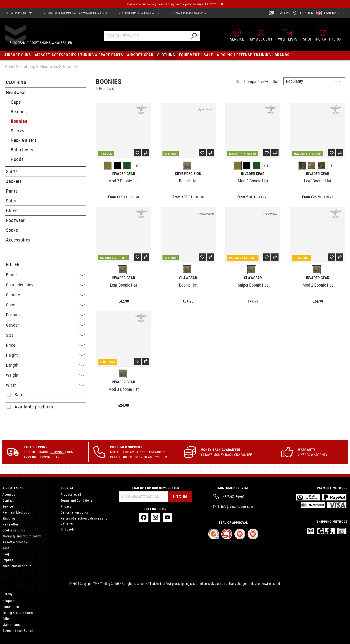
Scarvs (18, 131)
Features (46, 315)
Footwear (15, 220)
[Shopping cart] (322, 36)
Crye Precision (188, 174)
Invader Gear (123, 174)
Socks (12, 230)
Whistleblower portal (17, 566)
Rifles (6, 619)
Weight (46, 375)
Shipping (57, 452)
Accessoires (18, 240)
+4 (331, 165)
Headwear (16, 92)
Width (46, 385)
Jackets (14, 181)
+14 (137, 165)
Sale (19, 395)
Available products (34, 407)
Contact (8, 500)
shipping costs (188, 584)
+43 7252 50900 (233, 497)
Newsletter (10, 524)
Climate (46, 295)
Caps (16, 102)
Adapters (9, 601)
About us (9, 494)
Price (46, 345)
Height (46, 355)
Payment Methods (16, 512)
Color (46, 305)
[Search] (198, 37)
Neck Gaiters (24, 140)
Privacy (66, 506)
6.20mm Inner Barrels (18, 631)
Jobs (6, 548)
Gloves (13, 210)
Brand (46, 275)
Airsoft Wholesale (15, 542)
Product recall (71, 494)
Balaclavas (22, 150)
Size (46, 335)
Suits (11, 201)
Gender (46, 325)
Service (8, 506)
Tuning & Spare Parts (18, 613)
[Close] (222, 4)
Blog (6, 554)
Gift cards (68, 529)
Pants (12, 191)
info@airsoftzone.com (237, 507)
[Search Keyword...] (151, 37)
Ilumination (11, 607)
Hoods (17, 159)
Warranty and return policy (22, 536)
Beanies (19, 111)
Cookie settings (14, 530)
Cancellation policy (75, 512)
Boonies (19, 121)
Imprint (8, 560)
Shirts (12, 171)
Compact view (256, 81)
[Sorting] (314, 81)
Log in (180, 497)
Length (46, 365)
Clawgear (188, 278)
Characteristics (46, 285)
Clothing (16, 82)
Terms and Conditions (77, 500)
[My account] (261, 36)
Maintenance (12, 625)
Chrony (8, 594)
